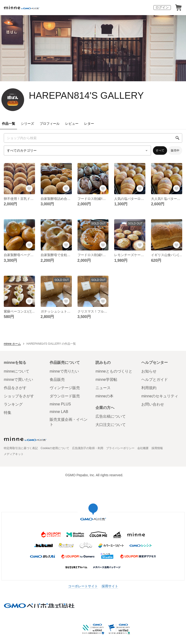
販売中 (175, 150)
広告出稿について (111, 416)
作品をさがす (15, 388)
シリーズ (27, 124)
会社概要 (143, 448)
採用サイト (110, 586)
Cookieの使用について (55, 448)
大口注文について (111, 425)
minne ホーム (12, 344)
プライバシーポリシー (120, 448)
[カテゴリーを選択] (77, 150)
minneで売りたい (64, 371)
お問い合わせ (153, 404)
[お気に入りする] (29, 189)
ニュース (103, 388)
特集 (8, 413)
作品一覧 (9, 124)
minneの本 (104, 396)
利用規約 (149, 388)
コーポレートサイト (83, 586)
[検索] (177, 138)
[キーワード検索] (93, 138)
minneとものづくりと (114, 371)
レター (89, 124)
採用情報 (157, 448)
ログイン (162, 7)
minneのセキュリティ (160, 396)
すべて (160, 150)
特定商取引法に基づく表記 (21, 448)
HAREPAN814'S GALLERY (86, 95)
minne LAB (59, 412)
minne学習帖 (106, 380)
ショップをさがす (19, 396)
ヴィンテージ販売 (65, 388)
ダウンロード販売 (65, 396)
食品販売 (57, 380)
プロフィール (50, 124)
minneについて (17, 371)
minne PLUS (60, 404)
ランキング (13, 404)
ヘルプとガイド (155, 380)
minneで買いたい (18, 380)
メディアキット (14, 454)
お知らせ (149, 371)
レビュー (72, 124)
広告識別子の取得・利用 (88, 448)
